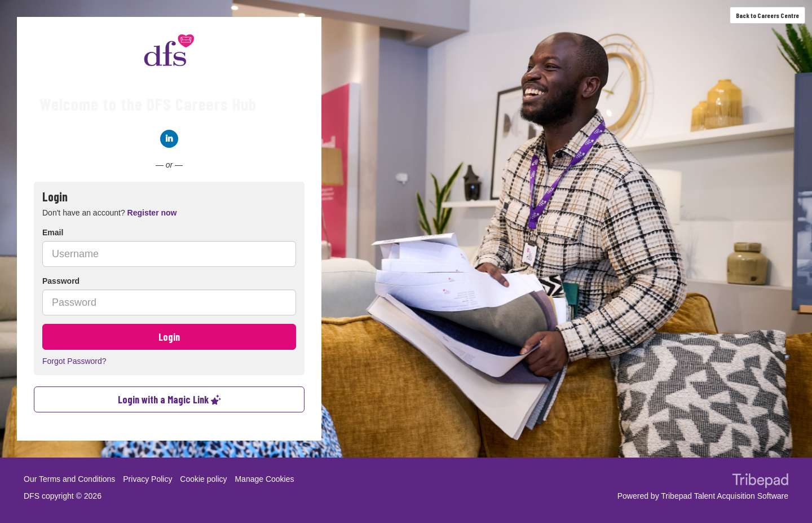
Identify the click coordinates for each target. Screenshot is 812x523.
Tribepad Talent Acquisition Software (725, 496)
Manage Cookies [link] (264, 479)
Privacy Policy (147, 479)
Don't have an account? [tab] (109, 213)
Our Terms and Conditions (69, 479)
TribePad (760, 482)
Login (169, 337)
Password (61, 281)
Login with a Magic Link (169, 399)
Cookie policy (203, 479)
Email (53, 232)
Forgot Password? (74, 361)
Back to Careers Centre (767, 15)
